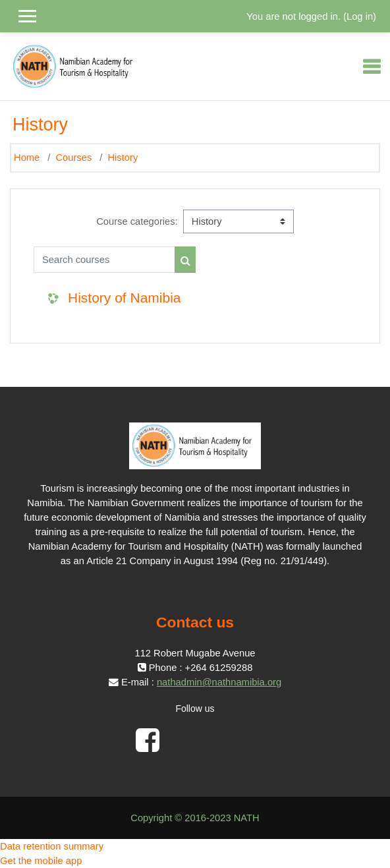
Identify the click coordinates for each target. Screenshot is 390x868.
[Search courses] (104, 260)
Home (27, 158)
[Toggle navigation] (372, 67)
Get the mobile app (41, 861)
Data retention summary (52, 846)
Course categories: (137, 221)
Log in (360, 16)
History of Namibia (125, 298)
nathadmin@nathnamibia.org (219, 682)
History (123, 158)
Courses (73, 158)
